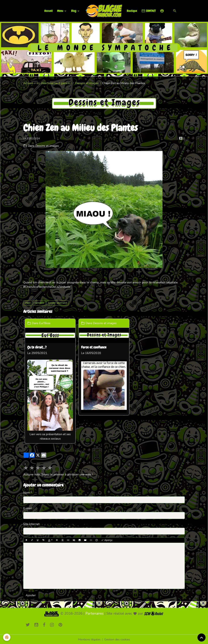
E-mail (28, 508)
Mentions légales (89, 639)
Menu (60, 11)
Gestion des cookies (117, 639)
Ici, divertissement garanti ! (54, 83)
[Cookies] (7, 637)
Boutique (132, 11)
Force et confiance (94, 347)
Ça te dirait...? (37, 347)
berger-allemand (58, 303)
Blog (74, 11)
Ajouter (31, 595)
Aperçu (107, 539)
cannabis (39, 303)
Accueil (48, 11)
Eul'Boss (45, 323)
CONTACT (149, 11)
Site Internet (31, 523)
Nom (26, 492)
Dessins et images (87, 83)
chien (28, 303)
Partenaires (94, 613)
